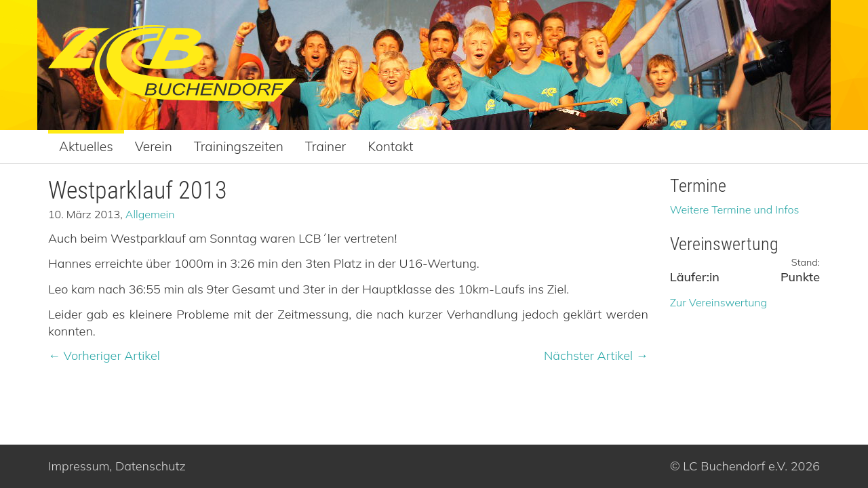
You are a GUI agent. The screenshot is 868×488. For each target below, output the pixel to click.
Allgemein (150, 214)
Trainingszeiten (239, 146)
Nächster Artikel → (596, 355)
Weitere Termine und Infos (735, 209)
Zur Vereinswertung (718, 302)
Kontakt (390, 146)
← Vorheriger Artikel (104, 355)
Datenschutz (151, 466)
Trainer (326, 146)
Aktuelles (86, 146)
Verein (154, 146)
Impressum (79, 466)
